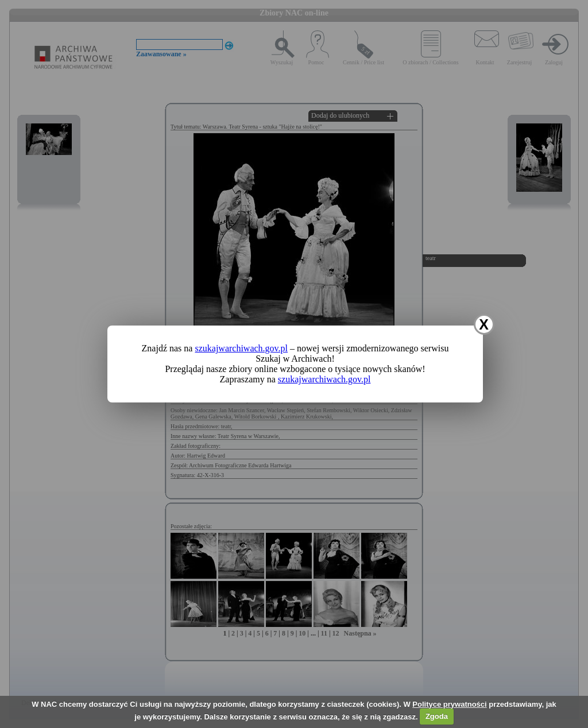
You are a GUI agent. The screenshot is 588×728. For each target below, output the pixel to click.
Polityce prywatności (449, 704)
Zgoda (437, 716)
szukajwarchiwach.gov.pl (241, 348)
